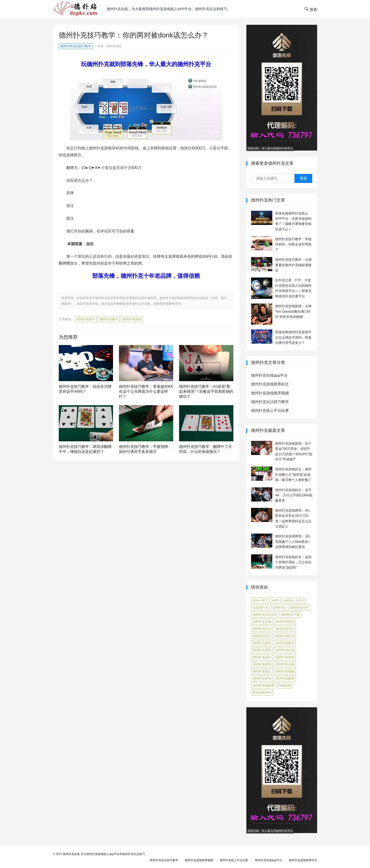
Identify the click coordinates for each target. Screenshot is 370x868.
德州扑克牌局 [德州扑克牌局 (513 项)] (262, 664)
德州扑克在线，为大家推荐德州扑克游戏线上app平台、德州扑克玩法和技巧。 (169, 9)
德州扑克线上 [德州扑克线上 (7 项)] (262, 671)
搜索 (303, 178)
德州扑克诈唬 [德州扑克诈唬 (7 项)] (262, 678)
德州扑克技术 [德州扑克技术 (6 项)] (285, 636)
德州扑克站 (114, 46)
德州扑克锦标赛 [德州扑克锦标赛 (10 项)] (263, 685)
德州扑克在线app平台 (269, 375)
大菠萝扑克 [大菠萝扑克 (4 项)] (260, 608)
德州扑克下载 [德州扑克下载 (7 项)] (290, 615)
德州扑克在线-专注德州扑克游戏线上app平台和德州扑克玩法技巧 (104, 854)
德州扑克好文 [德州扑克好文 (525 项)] (262, 629)
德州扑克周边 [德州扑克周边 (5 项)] (285, 622)
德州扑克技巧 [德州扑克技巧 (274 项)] (262, 636)
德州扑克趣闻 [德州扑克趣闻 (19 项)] (285, 678)
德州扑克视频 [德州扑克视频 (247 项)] (285, 671)
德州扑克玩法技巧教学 (76, 46)
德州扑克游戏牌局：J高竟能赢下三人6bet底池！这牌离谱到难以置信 (293, 541)
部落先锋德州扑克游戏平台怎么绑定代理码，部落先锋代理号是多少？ (293, 337)
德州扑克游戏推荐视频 (270, 393)
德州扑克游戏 (132, 319)
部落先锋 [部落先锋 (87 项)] (285, 685)
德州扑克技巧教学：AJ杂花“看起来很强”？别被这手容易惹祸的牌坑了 (206, 392)
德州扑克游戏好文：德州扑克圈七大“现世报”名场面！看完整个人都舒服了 (293, 474)
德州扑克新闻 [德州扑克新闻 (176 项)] (262, 650)
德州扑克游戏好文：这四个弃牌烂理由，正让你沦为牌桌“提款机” (293, 562)
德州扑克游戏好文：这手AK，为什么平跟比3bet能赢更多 (294, 495)
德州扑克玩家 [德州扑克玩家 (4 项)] (285, 664)
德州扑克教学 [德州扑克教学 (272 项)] (285, 643)
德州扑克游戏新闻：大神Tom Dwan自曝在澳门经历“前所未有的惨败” (293, 311)
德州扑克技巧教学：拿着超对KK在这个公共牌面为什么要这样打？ (146, 392)
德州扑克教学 (109, 319)
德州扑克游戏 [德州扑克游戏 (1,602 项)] (285, 657)
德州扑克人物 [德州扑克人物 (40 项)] (262, 622)
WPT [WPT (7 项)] (275, 600)
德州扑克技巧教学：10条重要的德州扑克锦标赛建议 (294, 265)
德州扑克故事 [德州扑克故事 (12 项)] (262, 643)
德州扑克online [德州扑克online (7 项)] (265, 615)
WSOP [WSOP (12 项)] (288, 600)
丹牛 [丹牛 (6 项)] (301, 600)
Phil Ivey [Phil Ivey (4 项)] (260, 600)
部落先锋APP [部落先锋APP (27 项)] (262, 693)
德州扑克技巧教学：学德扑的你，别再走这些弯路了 (293, 244)
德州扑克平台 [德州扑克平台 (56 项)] (285, 629)
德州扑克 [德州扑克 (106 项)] (279, 608)
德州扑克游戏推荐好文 (270, 384)
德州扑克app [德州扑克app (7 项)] (299, 608)
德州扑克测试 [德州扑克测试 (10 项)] (262, 657)
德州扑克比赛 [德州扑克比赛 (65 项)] (285, 650)
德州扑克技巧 (86, 319)
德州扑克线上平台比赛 (270, 411)
